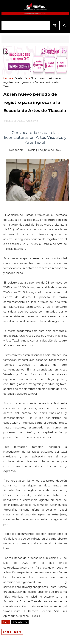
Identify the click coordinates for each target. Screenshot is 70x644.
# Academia (20, 622)
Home (7, 78)
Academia (21, 78)
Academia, (32, 121)
